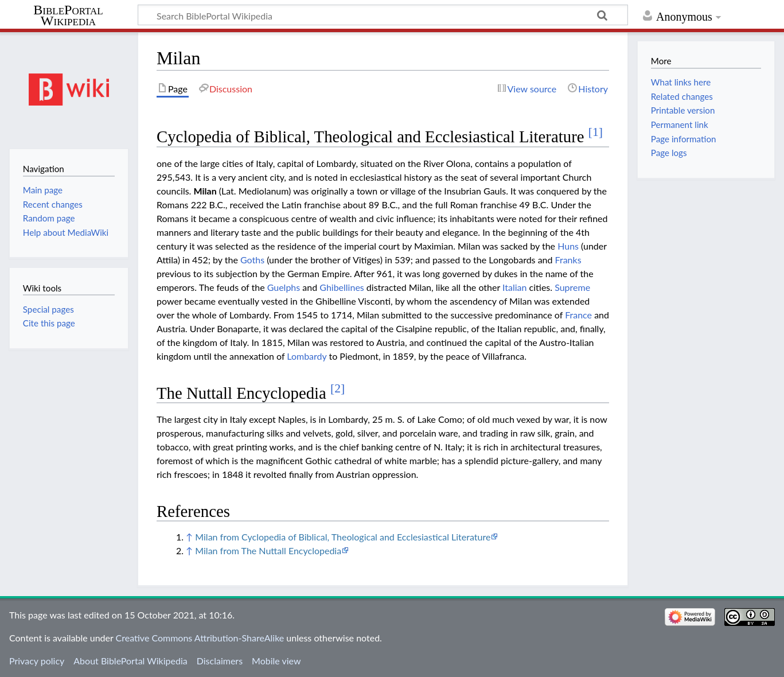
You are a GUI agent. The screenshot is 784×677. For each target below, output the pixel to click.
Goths (252, 260)
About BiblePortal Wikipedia (130, 661)
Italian (514, 287)
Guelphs (284, 287)
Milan (205, 191)
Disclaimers (220, 661)
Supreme (572, 287)
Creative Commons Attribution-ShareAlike (200, 638)
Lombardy (307, 356)
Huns (568, 246)
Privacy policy (37, 661)
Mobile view (276, 661)
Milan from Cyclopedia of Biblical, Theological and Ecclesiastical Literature (343, 537)
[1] (596, 132)
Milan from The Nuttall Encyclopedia (268, 550)
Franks (568, 260)
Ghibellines (342, 287)
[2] (338, 388)
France (578, 315)
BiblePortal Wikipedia (68, 15)
